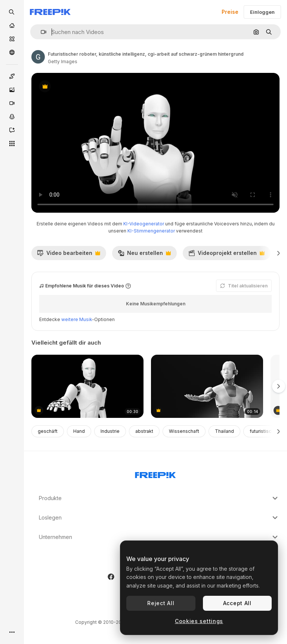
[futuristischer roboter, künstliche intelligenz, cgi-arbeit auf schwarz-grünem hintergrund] (87, 386)
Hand (79, 431)
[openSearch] (12, 12)
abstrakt (144, 431)
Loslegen (159, 518)
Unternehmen (159, 537)
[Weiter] (279, 253)
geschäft (48, 431)
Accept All (237, 603)
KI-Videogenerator (144, 224)
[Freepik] (50, 12)
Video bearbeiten (69, 255)
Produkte (159, 498)
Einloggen (262, 12)
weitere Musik (77, 319)
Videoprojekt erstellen (226, 255)
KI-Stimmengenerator (151, 231)
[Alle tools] (12, 144)
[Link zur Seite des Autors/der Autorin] (38, 57)
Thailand (224, 431)
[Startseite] (12, 25)
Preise (230, 12)
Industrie (110, 431)
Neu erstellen (144, 255)
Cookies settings (199, 621)
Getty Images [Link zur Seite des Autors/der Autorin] (63, 61)
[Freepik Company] (155, 474)
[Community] (12, 52)
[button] (41, 32)
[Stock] (12, 39)
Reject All (161, 603)
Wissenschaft (184, 431)
